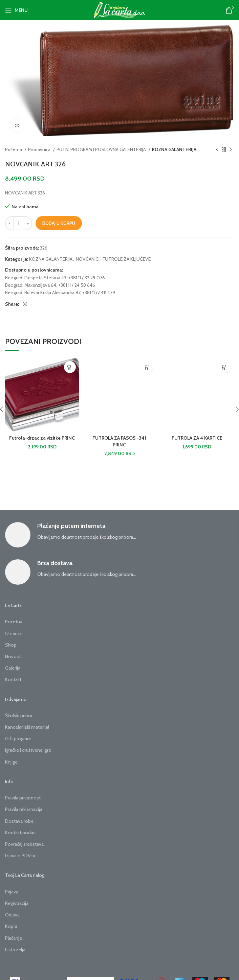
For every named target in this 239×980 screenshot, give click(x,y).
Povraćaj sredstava (24, 844)
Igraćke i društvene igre (28, 750)
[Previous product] (217, 150)
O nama (13, 633)
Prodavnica (40, 149)
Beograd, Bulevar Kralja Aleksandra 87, (43, 293)
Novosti (13, 656)
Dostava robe (19, 821)
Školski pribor (19, 716)
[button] (70, 367)
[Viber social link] (25, 304)
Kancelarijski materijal (27, 727)
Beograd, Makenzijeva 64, (31, 285)
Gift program (18, 739)
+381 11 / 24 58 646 (77, 285)
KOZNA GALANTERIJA (174, 149)
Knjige (11, 762)
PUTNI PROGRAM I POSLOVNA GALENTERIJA (102, 149)
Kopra (11, 926)
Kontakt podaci (21, 833)
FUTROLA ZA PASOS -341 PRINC (119, 441)
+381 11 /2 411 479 (99, 293)
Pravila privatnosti (23, 798)
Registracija (17, 903)
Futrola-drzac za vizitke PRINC (42, 438)
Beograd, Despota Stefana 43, (36, 278)
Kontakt (13, 679)
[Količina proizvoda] (19, 223)
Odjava (12, 915)
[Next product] (231, 150)
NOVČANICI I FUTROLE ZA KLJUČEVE (113, 259)
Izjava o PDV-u (20, 856)
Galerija (13, 668)
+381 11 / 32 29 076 (87, 278)
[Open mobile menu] (16, 10)
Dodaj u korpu (59, 223)
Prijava (12, 892)
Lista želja (15, 950)
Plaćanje (14, 938)
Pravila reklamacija (24, 809)
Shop (11, 645)
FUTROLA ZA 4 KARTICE (197, 438)
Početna (14, 149)
